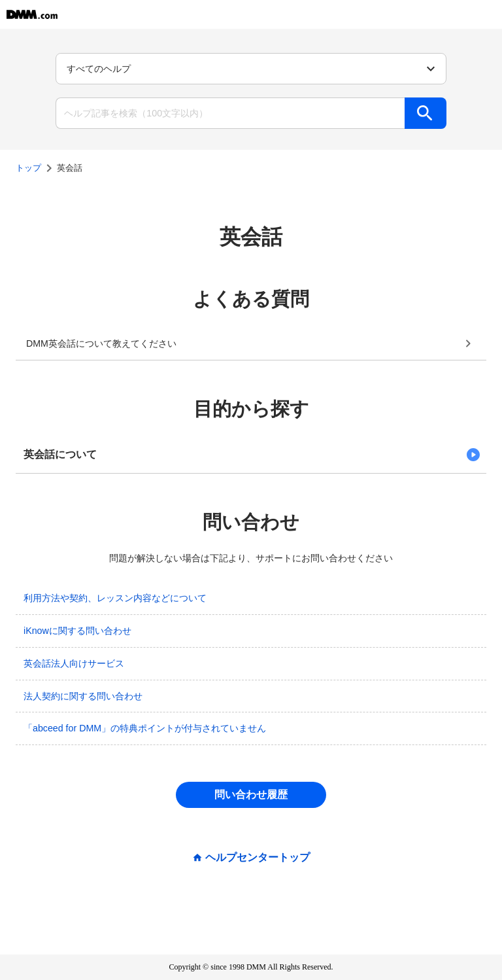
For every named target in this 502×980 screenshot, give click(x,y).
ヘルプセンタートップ (258, 858)
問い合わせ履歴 (251, 795)
